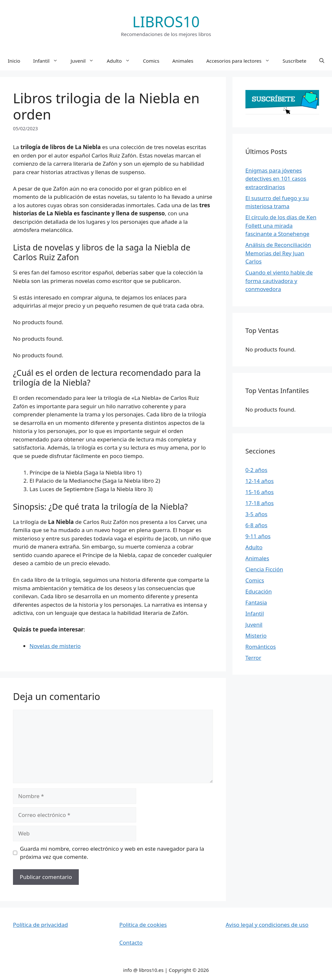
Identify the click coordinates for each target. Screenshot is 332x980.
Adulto (121, 61)
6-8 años (256, 525)
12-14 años (260, 481)
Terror (253, 658)
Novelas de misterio (55, 646)
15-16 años (260, 492)
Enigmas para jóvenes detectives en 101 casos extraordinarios (276, 179)
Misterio (256, 636)
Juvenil (85, 61)
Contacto (131, 942)
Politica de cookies (143, 925)
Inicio (14, 61)
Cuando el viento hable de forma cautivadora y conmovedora (279, 281)
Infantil (48, 61)
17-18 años (260, 503)
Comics (151, 61)
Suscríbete (295, 61)
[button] (322, 61)
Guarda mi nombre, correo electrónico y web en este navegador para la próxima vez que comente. (112, 853)
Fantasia (256, 602)
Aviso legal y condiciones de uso (267, 925)
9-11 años (258, 536)
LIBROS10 (166, 22)
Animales (183, 61)
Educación (259, 591)
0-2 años (256, 470)
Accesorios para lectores (241, 61)
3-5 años (256, 514)
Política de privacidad (40, 925)
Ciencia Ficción (264, 569)
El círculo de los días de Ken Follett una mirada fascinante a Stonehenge (281, 225)
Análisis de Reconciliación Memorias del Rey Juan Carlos (278, 253)
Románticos (261, 647)
